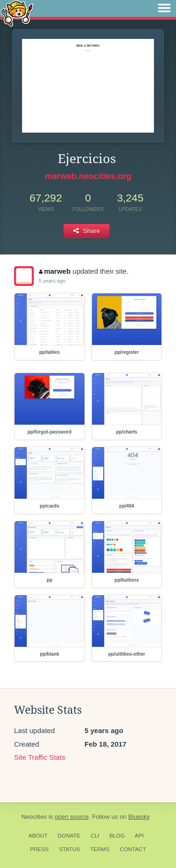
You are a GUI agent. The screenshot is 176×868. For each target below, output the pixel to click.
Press (39, 849)
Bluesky (139, 817)
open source (72, 817)
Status (70, 849)
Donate (69, 836)
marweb (55, 271)
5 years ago (52, 281)
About (38, 836)
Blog (117, 836)
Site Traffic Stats (40, 757)
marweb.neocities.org (88, 176)
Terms (100, 849)
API (139, 836)
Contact (133, 849)
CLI (95, 836)
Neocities (34, 817)
